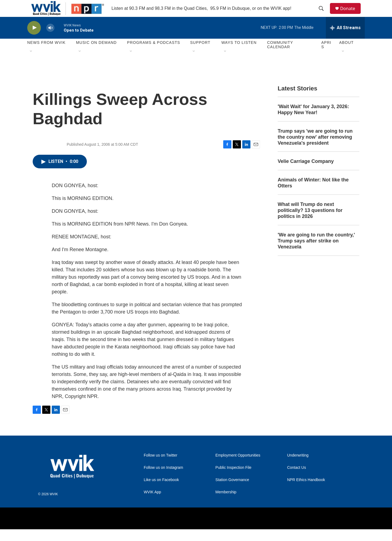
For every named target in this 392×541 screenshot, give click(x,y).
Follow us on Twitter (160, 467)
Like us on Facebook (161, 492)
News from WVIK (46, 54)
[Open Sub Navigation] (31, 63)
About (346, 54)
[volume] (50, 40)
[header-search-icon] (324, 14)
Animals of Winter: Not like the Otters (313, 195)
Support (200, 54)
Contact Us (297, 479)
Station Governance (232, 492)
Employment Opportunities (238, 467)
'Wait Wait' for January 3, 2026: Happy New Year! (313, 121)
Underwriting (298, 467)
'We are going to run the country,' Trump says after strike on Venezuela (316, 253)
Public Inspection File (233, 479)
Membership (226, 504)
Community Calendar (280, 57)
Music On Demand (96, 54)
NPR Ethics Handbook (306, 492)
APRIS (326, 57)
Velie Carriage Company (306, 173)
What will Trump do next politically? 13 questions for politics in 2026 (310, 222)
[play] (34, 40)
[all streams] (345, 39)
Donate (351, 14)
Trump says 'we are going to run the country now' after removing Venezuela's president (315, 149)
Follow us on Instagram (163, 479)
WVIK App (152, 504)
